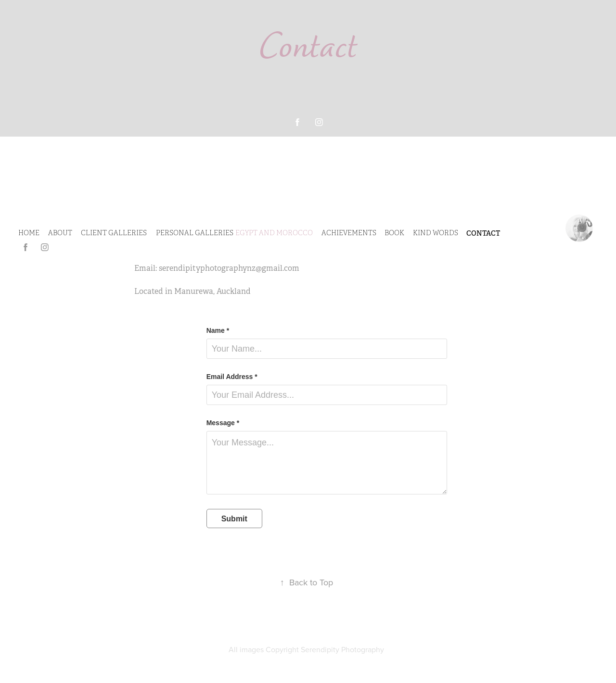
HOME (29, 233)
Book (394, 233)
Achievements (349, 233)
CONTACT (483, 233)
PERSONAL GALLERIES (195, 233)
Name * (218, 330)
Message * (223, 423)
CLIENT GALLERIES (114, 233)
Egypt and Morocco (274, 233)
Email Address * (232, 377)
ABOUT (60, 233)
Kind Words (436, 233)
